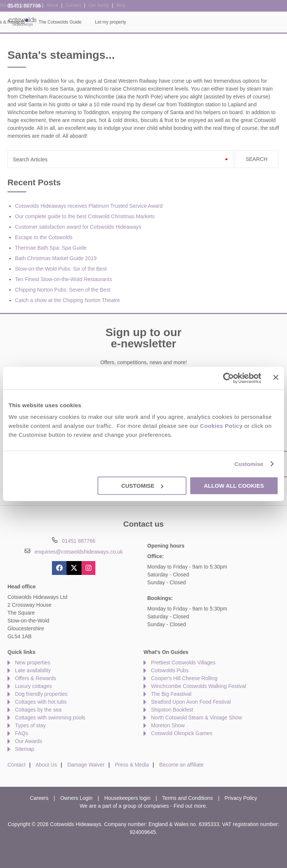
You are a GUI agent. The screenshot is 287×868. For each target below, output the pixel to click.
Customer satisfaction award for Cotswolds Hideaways (78, 227)
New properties (33, 663)
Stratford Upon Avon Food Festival (191, 702)
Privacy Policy (241, 798)
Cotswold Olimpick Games (182, 733)
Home (50, 22)
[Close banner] (276, 377)
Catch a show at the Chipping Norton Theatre (67, 300)
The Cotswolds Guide (214, 22)
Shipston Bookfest (172, 710)
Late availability (33, 670)
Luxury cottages (33, 686)
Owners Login (76, 798)
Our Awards (29, 741)
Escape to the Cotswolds (44, 237)
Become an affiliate (181, 765)
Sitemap (24, 749)
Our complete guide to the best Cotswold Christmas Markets (85, 216)
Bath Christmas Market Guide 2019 (56, 258)
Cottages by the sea (38, 710)
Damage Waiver (86, 765)
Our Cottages (83, 22)
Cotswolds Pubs (170, 670)
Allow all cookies (234, 486)
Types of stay (30, 725)
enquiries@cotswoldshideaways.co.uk (78, 552)
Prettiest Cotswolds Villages (183, 663)
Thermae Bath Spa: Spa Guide (51, 248)
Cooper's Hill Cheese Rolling (184, 678)
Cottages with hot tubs (41, 702)
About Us (46, 765)
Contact (16, 765)
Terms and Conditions (187, 798)
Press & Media (132, 765)
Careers (39, 798)
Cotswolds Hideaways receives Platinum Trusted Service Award (89, 206)
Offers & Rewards (161, 22)
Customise (249, 464)
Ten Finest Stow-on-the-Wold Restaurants (64, 279)
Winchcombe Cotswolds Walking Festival (199, 686)
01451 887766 (24, 6)
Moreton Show (168, 725)
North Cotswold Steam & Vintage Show (196, 718)
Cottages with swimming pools (50, 718)
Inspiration (120, 22)
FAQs (21, 733)
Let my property (265, 22)
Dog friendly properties (41, 694)
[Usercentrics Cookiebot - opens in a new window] (229, 378)
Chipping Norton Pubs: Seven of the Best (63, 290)
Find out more (189, 806)
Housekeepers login (127, 798)
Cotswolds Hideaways (22, 22)
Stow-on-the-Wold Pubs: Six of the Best (61, 269)
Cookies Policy (221, 426)
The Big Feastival (171, 694)
